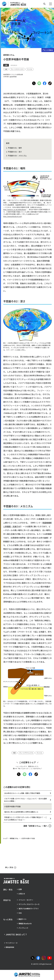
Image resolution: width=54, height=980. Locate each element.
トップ (5, 838)
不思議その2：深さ (15, 152)
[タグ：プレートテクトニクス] (17, 69)
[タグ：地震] (6, 69)
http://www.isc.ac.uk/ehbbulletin (14, 209)
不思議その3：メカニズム (17, 156)
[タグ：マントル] (30, 69)
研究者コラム (14, 838)
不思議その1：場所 (15, 148)
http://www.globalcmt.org (12, 216)
